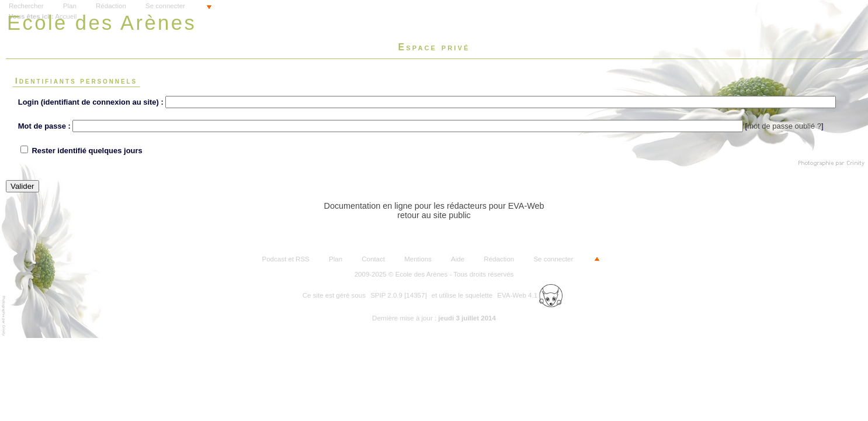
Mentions (418, 259)
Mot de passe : (44, 126)
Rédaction (111, 6)
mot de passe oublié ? (784, 126)
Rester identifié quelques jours (87, 151)
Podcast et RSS (286, 259)
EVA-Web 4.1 (530, 295)
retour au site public (434, 215)
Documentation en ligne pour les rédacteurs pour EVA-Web (434, 206)
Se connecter (165, 6)
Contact (373, 259)
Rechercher (26, 6)
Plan (70, 6)
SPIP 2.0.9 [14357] (398, 295)
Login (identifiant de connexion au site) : (91, 102)
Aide (458, 259)
